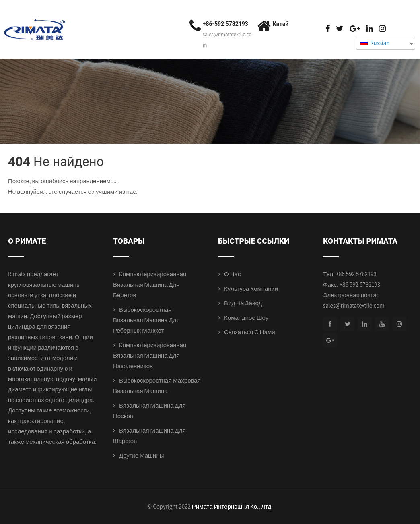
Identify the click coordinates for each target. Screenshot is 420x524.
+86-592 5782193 (225, 24)
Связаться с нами (250, 332)
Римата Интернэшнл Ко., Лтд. (232, 506)
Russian (375, 43)
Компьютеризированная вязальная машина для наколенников (150, 355)
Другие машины (142, 455)
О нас (232, 274)
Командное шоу (246, 318)
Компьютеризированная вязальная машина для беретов (150, 285)
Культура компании (251, 289)
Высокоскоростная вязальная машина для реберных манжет (146, 320)
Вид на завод (243, 303)
